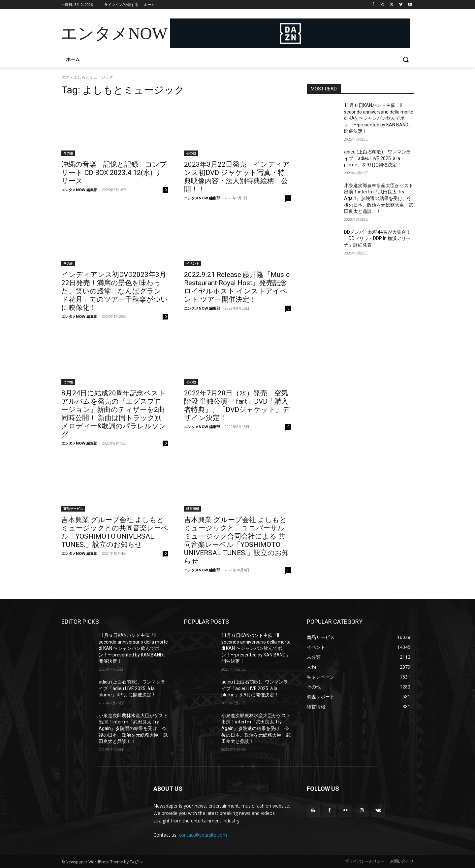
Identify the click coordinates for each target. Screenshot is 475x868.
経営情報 (193, 509)
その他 (68, 153)
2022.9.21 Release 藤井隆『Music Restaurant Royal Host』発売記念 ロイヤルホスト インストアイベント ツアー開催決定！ (237, 287)
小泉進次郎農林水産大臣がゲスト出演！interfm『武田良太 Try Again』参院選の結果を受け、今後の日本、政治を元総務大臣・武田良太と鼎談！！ (379, 198)
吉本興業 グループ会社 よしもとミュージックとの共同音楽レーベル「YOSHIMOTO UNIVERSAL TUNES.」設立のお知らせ (115, 532)
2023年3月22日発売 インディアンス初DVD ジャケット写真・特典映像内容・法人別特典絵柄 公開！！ (237, 177)
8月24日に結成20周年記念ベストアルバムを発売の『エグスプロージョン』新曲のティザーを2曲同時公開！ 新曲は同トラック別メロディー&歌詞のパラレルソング (114, 414)
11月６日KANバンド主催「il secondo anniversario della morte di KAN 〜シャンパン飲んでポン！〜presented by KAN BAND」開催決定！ (379, 118)
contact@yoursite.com (203, 835)
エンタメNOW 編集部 (79, 190)
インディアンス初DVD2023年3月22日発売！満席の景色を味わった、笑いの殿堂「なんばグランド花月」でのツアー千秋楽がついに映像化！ (115, 291)
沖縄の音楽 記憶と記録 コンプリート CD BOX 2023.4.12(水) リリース (114, 173)
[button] (406, 59)
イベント (193, 263)
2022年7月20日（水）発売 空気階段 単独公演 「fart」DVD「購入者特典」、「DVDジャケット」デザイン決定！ (237, 405)
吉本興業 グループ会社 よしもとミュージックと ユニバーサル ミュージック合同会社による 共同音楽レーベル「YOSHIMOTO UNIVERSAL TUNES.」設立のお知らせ (237, 540)
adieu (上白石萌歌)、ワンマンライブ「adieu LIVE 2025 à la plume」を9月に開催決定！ (377, 158)
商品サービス (73, 509)
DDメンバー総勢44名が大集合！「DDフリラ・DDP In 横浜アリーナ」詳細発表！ (377, 238)
